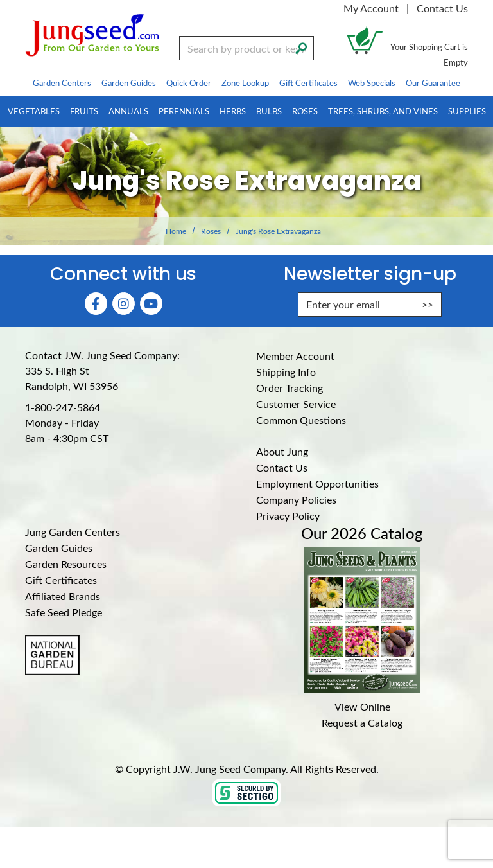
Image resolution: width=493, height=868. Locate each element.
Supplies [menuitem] (467, 111)
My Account (371, 8)
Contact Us (442, 8)
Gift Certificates (61, 580)
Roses (211, 231)
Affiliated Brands (63, 596)
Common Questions (301, 420)
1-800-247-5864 (63, 407)
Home (176, 231)
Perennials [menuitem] (184, 111)
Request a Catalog (362, 722)
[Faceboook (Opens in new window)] (96, 304)
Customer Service (296, 404)
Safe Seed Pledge (64, 612)
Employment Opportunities (317, 483)
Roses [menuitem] (305, 111)
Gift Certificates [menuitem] (308, 83)
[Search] (301, 47)
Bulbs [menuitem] (269, 111)
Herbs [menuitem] (233, 111)
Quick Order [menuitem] (189, 83)
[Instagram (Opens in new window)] (124, 304)
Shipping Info (286, 372)
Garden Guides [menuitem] (129, 83)
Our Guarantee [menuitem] (433, 83)
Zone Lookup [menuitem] (245, 83)
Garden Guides (59, 548)
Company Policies (296, 500)
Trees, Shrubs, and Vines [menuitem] (383, 111)
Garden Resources (66, 564)
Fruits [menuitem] (84, 111)
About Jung (282, 451)
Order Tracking (290, 388)
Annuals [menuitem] (128, 111)
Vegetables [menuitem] (34, 111)
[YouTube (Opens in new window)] (151, 304)
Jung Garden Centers (73, 532)
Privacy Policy (288, 516)
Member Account (295, 356)
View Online (362, 706)
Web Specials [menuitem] (372, 83)
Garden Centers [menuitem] (62, 83)
